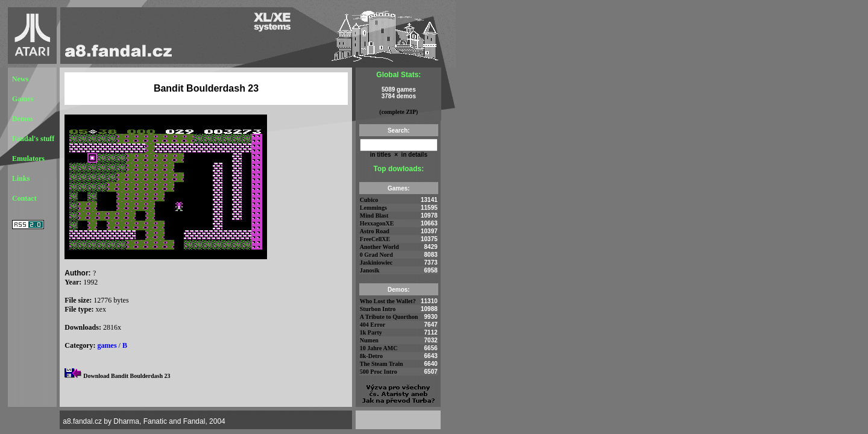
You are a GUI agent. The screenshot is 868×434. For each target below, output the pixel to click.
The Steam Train (382, 364)
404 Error (373, 325)
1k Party (371, 332)
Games (23, 99)
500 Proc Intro (379, 372)
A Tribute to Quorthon (389, 317)
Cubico (369, 200)
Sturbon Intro (378, 309)
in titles (381, 155)
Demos (23, 119)
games (107, 345)
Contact (24, 198)
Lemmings (373, 208)
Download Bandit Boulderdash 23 (127, 376)
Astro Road (375, 231)
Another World (379, 247)
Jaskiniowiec (376, 263)
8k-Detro (371, 356)
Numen (369, 340)
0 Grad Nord (376, 255)
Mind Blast (374, 215)
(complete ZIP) (398, 112)
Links (21, 178)
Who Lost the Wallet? (388, 301)
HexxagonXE (377, 223)
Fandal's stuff (33, 139)
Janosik (370, 270)
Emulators (28, 159)
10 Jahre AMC (379, 348)
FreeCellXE (375, 239)
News (20, 79)
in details (414, 155)
